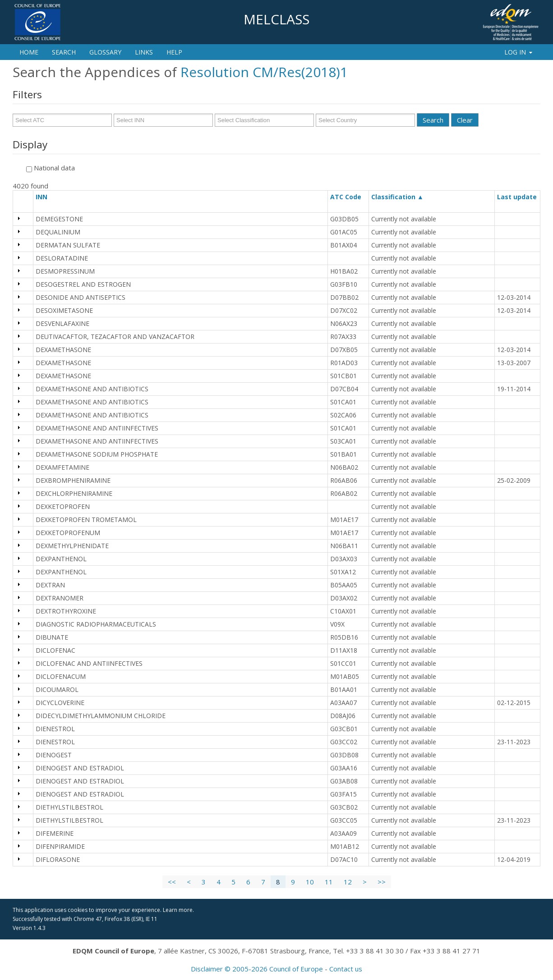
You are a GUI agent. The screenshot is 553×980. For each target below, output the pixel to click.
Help (174, 52)
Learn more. (178, 910)
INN (46, 197)
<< (172, 882)
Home (29, 52)
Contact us (346, 969)
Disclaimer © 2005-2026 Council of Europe (257, 969)
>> (382, 882)
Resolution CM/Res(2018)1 (264, 72)
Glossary (105, 52)
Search (64, 52)
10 (310, 882)
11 (329, 882)
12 (348, 882)
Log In (519, 52)
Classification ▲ (397, 197)
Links (144, 52)
